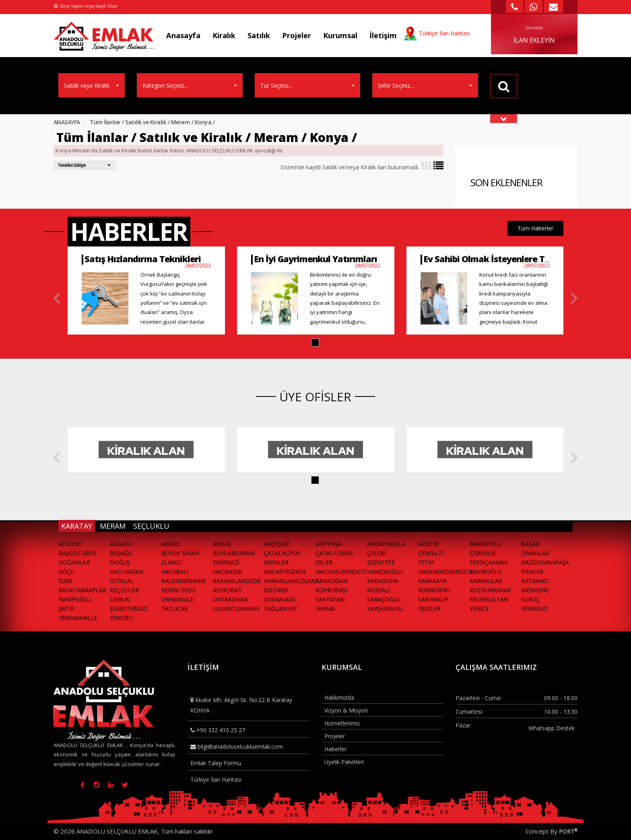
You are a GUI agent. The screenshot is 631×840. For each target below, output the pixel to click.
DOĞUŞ (120, 562)
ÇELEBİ (376, 553)
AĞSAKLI (121, 544)
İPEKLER (532, 572)
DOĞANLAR (74, 562)
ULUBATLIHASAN (236, 609)
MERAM (113, 526)
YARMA (325, 609)
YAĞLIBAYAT (281, 609)
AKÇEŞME (277, 544)
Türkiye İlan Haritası (216, 779)
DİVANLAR (535, 553)
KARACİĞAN (331, 581)
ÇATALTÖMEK (334, 553)
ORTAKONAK (230, 599)
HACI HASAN (127, 572)
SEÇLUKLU (151, 526)
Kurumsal (340, 35)
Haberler (335, 749)
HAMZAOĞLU (385, 572)
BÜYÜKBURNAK (234, 553)
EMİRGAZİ (226, 562)
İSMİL (66, 581)
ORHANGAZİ (178, 599)
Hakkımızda (339, 697)
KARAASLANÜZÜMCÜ (290, 581)
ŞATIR (66, 609)
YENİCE (479, 609)
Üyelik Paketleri (344, 762)
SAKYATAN (330, 599)
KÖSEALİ (378, 590)
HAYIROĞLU (486, 572)
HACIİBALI (175, 572)
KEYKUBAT (227, 590)
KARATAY (77, 526)
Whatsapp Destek (552, 728)
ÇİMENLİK (483, 553)
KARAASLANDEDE (237, 581)
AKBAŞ (222, 544)
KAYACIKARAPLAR (82, 590)
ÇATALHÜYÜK (282, 553)
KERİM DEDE (178, 590)
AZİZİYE (428, 544)
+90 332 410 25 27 (218, 730)
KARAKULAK (486, 581)
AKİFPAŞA (329, 544)
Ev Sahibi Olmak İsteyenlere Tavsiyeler (502, 259)
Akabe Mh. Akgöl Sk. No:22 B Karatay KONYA (241, 705)
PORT (568, 831)
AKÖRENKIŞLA (386, 544)
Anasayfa (183, 35)
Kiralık (224, 35)
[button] (315, 343)
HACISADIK (228, 572)
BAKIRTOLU (486, 544)
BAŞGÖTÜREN (77, 553)
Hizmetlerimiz (342, 723)
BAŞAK (530, 544)
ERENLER (276, 562)
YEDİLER (429, 609)
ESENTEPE (381, 562)
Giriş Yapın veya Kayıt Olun (86, 6)
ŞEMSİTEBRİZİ (129, 609)
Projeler (297, 35)
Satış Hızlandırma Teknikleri (143, 259)
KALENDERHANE (184, 581)
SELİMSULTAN (489, 599)
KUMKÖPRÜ (434, 590)
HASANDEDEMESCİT (444, 572)
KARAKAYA (432, 581)
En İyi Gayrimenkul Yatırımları (315, 259)
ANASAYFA (67, 122)
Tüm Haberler (535, 228)
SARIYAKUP (433, 599)
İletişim (383, 35)
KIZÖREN (276, 590)
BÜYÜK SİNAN (180, 553)
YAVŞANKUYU (385, 609)
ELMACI (172, 562)
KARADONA (383, 581)
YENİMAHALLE (78, 618)
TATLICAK (175, 609)
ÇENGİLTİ (431, 553)
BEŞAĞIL (121, 553)
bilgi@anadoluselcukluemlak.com (237, 747)
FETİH (426, 562)
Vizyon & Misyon (346, 710)
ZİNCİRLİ (122, 618)
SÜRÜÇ (530, 599)
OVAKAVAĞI (279, 599)
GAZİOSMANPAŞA (545, 562)
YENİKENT (535, 609)
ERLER (324, 562)
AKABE (170, 544)
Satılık (259, 35)
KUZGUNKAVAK (490, 590)
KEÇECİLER (124, 590)
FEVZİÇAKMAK (489, 562)
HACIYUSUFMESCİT (341, 572)
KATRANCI (535, 581)
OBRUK (120, 599)
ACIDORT (71, 544)
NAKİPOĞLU (75, 599)
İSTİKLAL (122, 581)
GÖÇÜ (66, 572)
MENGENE (535, 590)
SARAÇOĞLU (384, 599)
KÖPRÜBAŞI (331, 590)
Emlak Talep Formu (216, 763)
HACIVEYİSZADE (285, 572)
